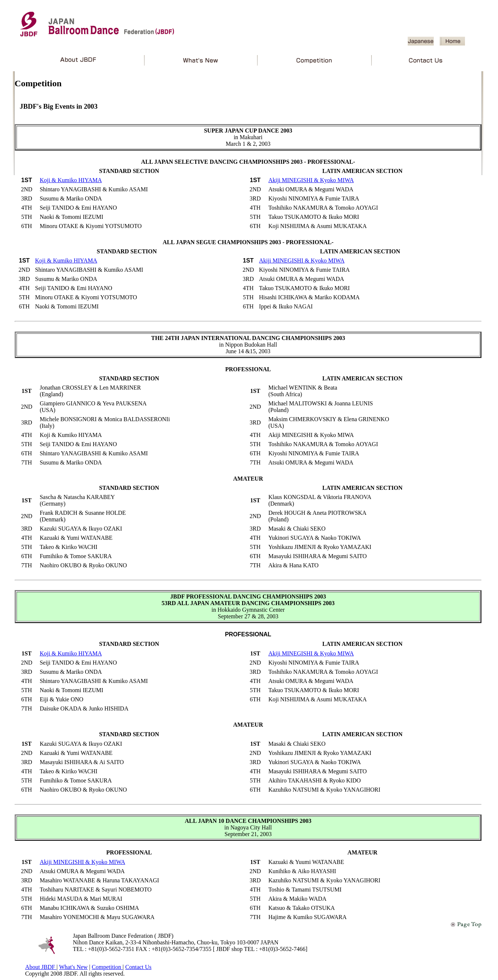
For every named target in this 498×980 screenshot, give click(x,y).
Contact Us (138, 967)
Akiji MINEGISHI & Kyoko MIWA (311, 180)
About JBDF (41, 967)
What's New (73, 967)
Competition (107, 967)
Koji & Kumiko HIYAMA (71, 180)
